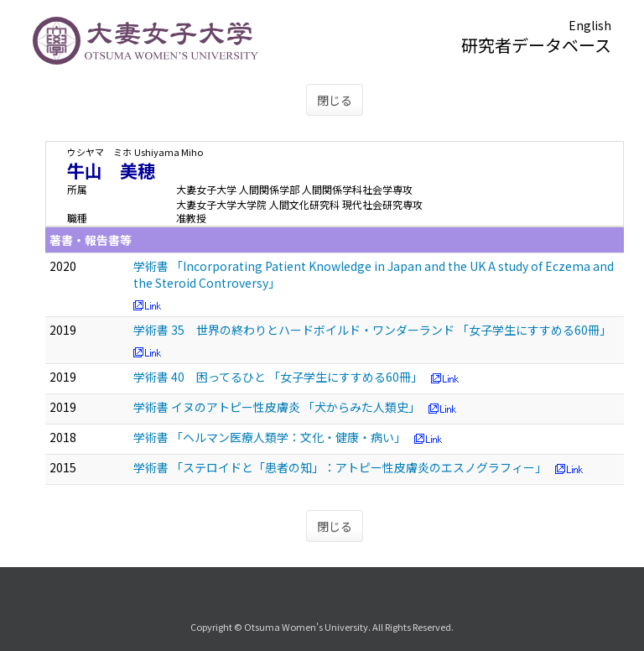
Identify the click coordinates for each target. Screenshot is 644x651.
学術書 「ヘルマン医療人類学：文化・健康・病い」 (270, 437)
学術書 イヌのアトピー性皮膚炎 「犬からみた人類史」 (277, 407)
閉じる (335, 100)
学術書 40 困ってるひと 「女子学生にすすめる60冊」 (278, 377)
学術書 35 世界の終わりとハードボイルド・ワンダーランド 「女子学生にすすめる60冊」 (372, 330)
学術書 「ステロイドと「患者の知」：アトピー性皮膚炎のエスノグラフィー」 (340, 467)
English (590, 25)
